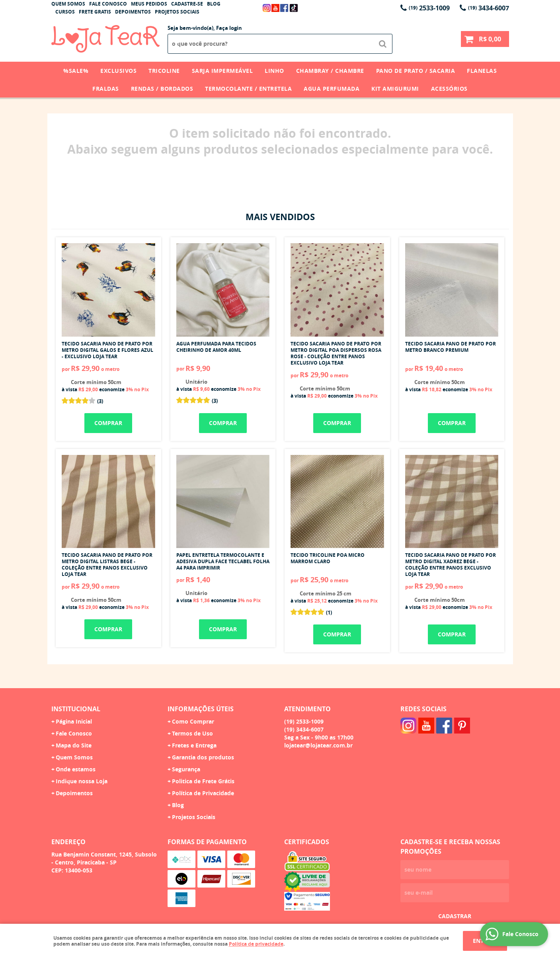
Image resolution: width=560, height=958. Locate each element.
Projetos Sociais (177, 12)
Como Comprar (193, 721)
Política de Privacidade (203, 793)
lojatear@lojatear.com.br (318, 745)
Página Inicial (74, 721)
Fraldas (106, 89)
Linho (274, 71)
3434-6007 (489, 8)
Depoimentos (133, 12)
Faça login (229, 28)
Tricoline (164, 71)
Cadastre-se (187, 4)
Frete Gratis (95, 12)
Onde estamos (76, 769)
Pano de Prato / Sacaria (416, 71)
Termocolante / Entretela (248, 89)
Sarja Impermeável (222, 71)
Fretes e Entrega (194, 745)
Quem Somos (68, 4)
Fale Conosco (108, 4)
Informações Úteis (201, 709)
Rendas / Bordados (162, 89)
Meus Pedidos (149, 4)
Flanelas (482, 71)
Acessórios (449, 89)
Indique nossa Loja (82, 781)
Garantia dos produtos (203, 757)
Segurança (186, 769)
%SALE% (76, 71)
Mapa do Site (74, 745)
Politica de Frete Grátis (203, 781)
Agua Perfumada (332, 89)
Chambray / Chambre (330, 71)
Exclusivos (118, 71)
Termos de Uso (192, 733)
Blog (214, 4)
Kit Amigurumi (395, 89)
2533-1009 (429, 8)
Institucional (76, 709)
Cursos (65, 12)
